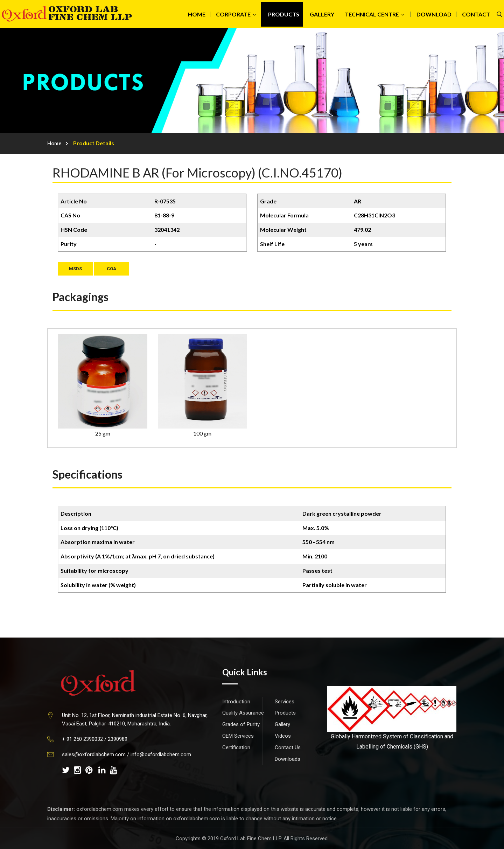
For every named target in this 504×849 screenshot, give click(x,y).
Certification (236, 747)
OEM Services (238, 736)
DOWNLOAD (434, 14)
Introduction (236, 702)
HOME (197, 14)
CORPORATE (233, 14)
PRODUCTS (284, 14)
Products (285, 713)
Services (285, 702)
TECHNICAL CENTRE (372, 14)
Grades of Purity (241, 724)
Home (54, 143)
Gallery (282, 724)
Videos (283, 736)
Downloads (288, 759)
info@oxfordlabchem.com (161, 754)
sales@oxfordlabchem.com (94, 754)
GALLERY (322, 14)
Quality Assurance (243, 713)
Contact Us (288, 747)
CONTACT (476, 14)
